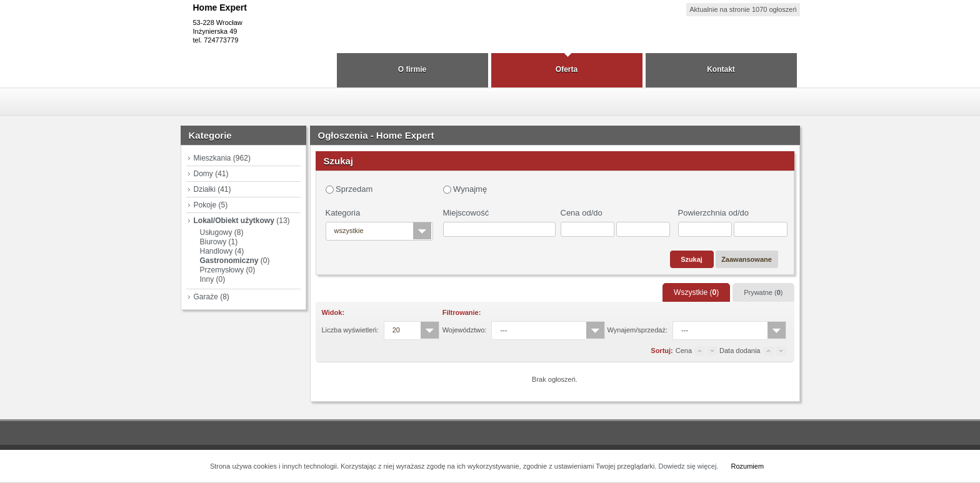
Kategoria (343, 213)
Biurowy (213, 242)
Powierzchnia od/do (713, 213)
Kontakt (721, 69)
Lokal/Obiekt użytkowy (234, 221)
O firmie (412, 69)
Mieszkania (212, 158)
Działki (205, 189)
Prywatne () (763, 292)
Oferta (567, 69)
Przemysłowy (222, 270)
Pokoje (205, 205)
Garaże (206, 297)
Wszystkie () (696, 292)
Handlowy (217, 251)
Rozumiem (747, 466)
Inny (207, 279)
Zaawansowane (747, 259)
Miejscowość (466, 213)
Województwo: (465, 330)
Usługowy (216, 232)
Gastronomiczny (229, 261)
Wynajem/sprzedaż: (638, 330)
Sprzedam (349, 189)
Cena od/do (582, 213)
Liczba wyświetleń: (350, 330)
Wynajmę (465, 189)
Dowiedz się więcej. (689, 466)
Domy (203, 174)
